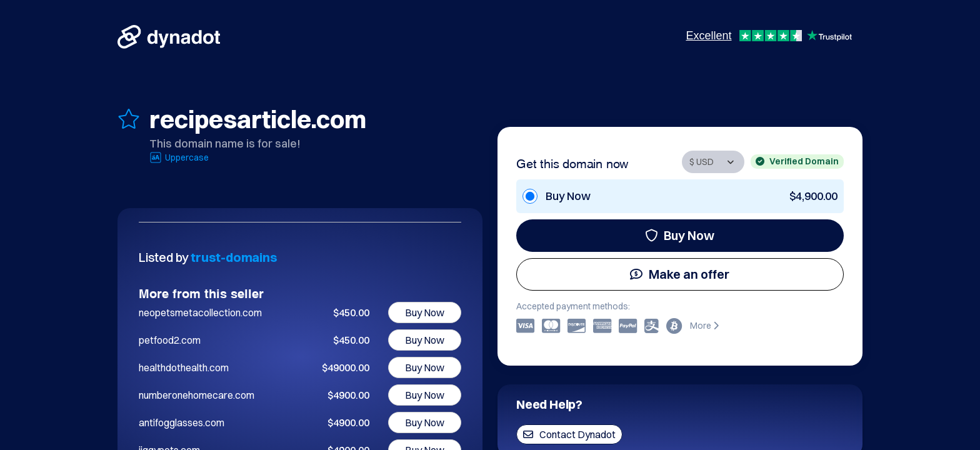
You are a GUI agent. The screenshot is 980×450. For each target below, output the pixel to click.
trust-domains (234, 257)
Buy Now (680, 235)
